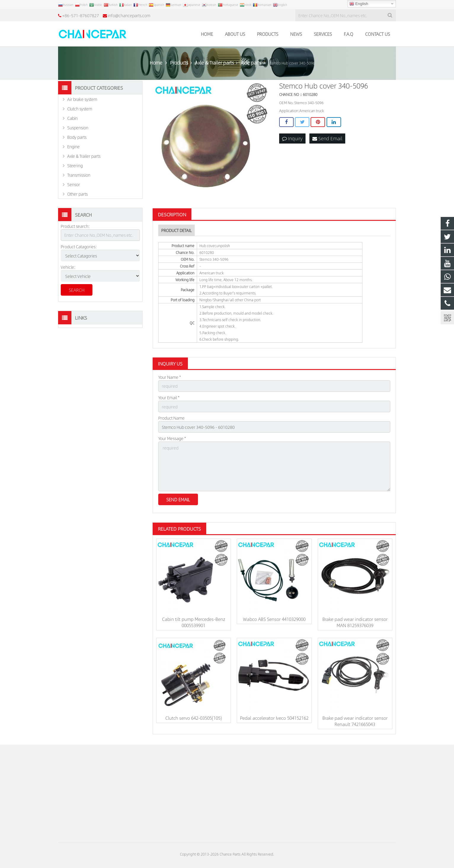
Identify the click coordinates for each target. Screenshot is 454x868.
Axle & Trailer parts (84, 156)
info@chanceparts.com (129, 15)
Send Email (327, 138)
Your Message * (172, 438)
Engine (73, 146)
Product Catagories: (79, 247)
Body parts (77, 137)
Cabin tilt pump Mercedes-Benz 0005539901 (194, 622)
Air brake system (82, 99)
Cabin (72, 118)
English (359, 4)
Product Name (171, 418)
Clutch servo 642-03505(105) (194, 718)
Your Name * (170, 377)
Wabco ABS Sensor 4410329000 (274, 619)
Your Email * (169, 397)
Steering (75, 165)
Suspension (78, 128)
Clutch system (80, 109)
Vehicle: (68, 267)
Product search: (75, 226)
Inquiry (292, 138)
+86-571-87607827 (81, 15)
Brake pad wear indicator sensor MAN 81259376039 (355, 622)
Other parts (77, 194)
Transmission (79, 175)
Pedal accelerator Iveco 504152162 (274, 718)
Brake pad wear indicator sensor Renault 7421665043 (355, 721)
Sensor (74, 184)
